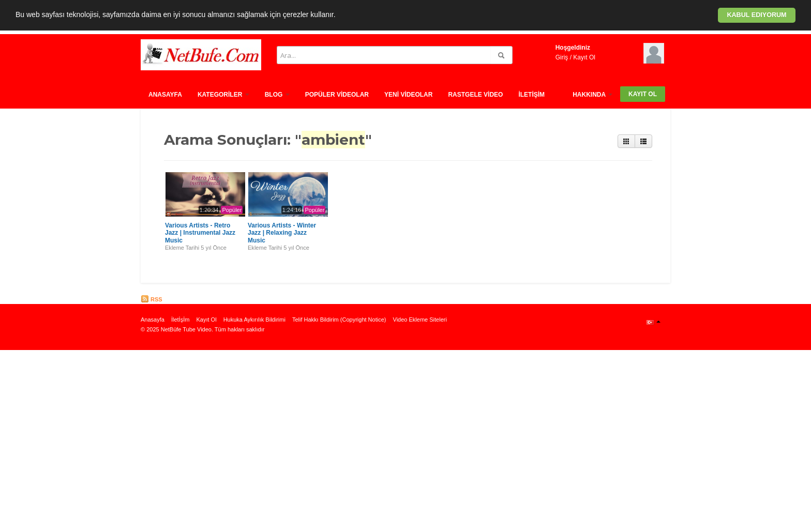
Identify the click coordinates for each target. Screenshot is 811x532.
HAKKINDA (592, 95)
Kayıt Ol (584, 57)
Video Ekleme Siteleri (420, 320)
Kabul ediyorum (756, 15)
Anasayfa (165, 95)
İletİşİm (531, 95)
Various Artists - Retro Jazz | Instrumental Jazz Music (200, 233)
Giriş (562, 57)
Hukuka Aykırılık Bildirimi (254, 320)
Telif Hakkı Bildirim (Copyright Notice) (339, 320)
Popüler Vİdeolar (337, 95)
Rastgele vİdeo (475, 95)
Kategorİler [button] (223, 95)
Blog (277, 95)
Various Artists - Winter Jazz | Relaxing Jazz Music (282, 233)
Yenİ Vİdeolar (408, 95)
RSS (152, 299)
